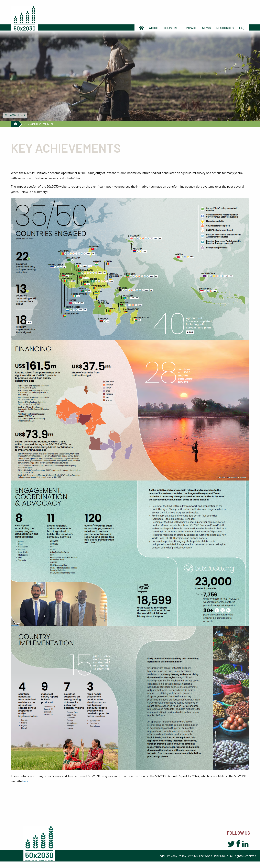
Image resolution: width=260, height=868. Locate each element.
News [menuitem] (206, 28)
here (25, 781)
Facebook (238, 844)
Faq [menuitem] (242, 28)
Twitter (231, 844)
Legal (161, 856)
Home (15, 124)
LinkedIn (245, 844)
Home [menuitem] (141, 28)
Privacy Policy (176, 856)
